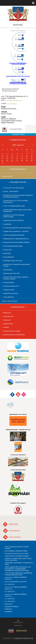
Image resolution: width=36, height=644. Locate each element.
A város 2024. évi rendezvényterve (14, 188)
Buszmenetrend (11, 531)
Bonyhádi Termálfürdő (12, 607)
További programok (7, 176)
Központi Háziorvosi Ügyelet (12, 331)
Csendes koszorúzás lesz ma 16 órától (17, 553)
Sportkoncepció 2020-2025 (11, 273)
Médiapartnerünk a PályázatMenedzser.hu (16, 239)
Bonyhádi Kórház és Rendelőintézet (14, 335)
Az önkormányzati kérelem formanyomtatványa (17, 228)
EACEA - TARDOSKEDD (11, 191)
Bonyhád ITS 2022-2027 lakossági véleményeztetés (14, 216)
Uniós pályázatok (9, 297)
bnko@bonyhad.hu (12, 104)
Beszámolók (7, 253)
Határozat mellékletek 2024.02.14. (16, 588)
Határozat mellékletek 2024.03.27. (16, 578)
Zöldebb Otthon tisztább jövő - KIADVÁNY (16, 231)
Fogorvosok (7, 320)
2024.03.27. (10, 584)
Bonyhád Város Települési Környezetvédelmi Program (17, 265)
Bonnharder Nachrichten (11, 293)
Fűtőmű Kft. (9, 609)
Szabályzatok (7, 224)
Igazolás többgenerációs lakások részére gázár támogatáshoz (18, 211)
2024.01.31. (10, 599)
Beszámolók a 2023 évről (16, 582)
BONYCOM (9, 604)
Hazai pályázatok (9, 257)
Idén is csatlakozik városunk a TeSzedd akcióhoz (17, 548)
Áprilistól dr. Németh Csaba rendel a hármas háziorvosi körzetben (18, 559)
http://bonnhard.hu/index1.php (13, 100)
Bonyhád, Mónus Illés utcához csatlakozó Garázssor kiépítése (16, 278)
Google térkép (11, 524)
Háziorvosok (7, 313)
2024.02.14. (10, 592)
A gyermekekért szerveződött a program (17, 556)
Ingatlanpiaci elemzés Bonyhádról (13, 220)
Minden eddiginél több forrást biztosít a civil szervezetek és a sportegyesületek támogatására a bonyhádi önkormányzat (18, 569)
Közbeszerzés (8, 250)
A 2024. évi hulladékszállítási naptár (14, 206)
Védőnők (6, 327)
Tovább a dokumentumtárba (10, 301)
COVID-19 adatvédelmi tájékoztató (14, 235)
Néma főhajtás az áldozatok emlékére (16, 551)
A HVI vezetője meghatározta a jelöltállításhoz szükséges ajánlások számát (19, 574)
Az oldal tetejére (18, 621)
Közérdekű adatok (18, 134)
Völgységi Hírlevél (9, 290)
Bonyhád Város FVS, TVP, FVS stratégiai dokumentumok (16, 201)
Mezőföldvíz (9, 612)
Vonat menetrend (12, 537)
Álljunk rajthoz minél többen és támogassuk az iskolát (19, 564)
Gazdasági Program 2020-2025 (13, 261)
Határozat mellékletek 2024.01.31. (16, 595)
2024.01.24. (10, 601)
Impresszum (18, 625)
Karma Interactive (24, 638)
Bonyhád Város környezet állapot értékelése (17, 242)
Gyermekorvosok (9, 316)
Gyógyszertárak (8, 324)
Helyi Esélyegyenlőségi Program (13, 246)
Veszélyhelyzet (8, 270)
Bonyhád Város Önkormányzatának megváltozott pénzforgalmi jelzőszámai (18, 196)
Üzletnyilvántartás (9, 282)
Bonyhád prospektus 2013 (11, 286)
